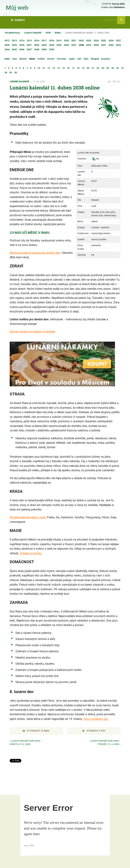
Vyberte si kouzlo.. (31, 553)
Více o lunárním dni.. (96, 719)
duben (58, 33)
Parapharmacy (12, 33)
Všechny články (114, 20)
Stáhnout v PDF (94, 731)
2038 (48, 33)
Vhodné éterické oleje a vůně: (28, 517)
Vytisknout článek (36, 731)
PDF (117, 82)
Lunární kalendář (33, 33)
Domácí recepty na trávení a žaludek (32, 332)
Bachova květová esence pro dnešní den (35, 253)
